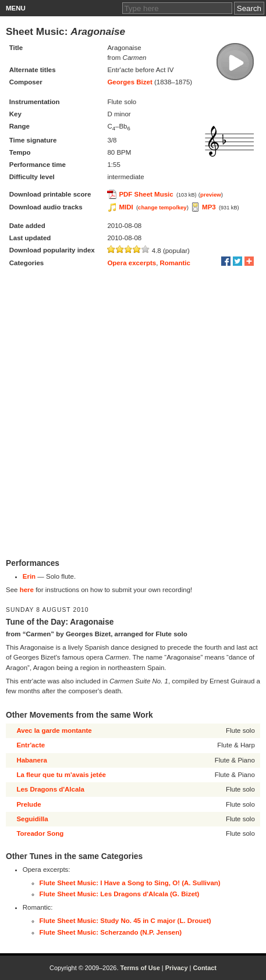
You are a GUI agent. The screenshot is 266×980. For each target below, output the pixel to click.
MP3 (209, 207)
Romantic (175, 263)
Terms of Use (140, 968)
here (27, 590)
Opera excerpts (132, 263)
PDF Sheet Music (146, 194)
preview (211, 195)
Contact (205, 968)
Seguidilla (32, 819)
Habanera (31, 760)
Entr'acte (31, 745)
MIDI (126, 207)
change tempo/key (162, 207)
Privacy (177, 968)
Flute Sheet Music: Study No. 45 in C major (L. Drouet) (125, 921)
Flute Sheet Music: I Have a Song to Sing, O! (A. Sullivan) (130, 883)
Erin (29, 576)
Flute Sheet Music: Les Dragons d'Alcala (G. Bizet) (120, 894)
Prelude (29, 804)
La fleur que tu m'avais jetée (61, 775)
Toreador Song (40, 833)
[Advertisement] (133, 414)
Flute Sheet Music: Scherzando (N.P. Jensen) (111, 932)
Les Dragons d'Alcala (50, 789)
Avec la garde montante (54, 730)
